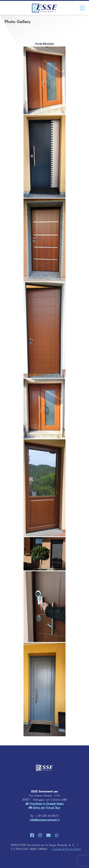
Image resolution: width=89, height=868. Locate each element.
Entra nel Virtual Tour (45, 808)
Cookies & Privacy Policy (67, 849)
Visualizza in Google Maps (45, 804)
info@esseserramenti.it (44, 820)
